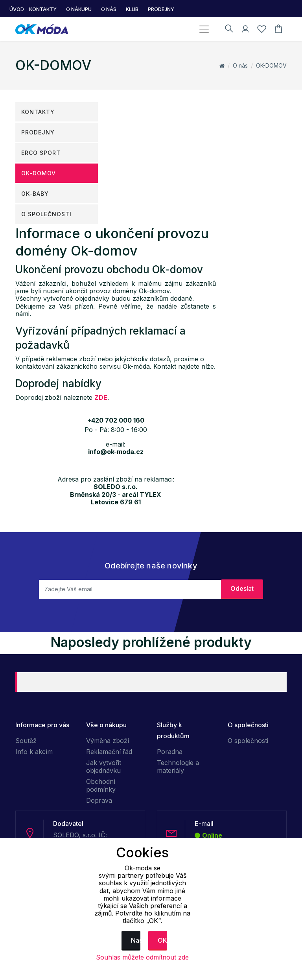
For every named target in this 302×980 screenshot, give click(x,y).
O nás (240, 65)
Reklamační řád (109, 752)
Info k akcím (34, 752)
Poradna (170, 752)
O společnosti (46, 214)
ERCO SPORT (41, 153)
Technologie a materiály (178, 767)
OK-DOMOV (271, 65)
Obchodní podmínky (101, 785)
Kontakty (38, 112)
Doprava (99, 800)
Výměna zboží (108, 741)
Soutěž (26, 741)
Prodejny (38, 132)
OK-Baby (35, 194)
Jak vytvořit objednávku (104, 767)
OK (162, 940)
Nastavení (136, 940)
